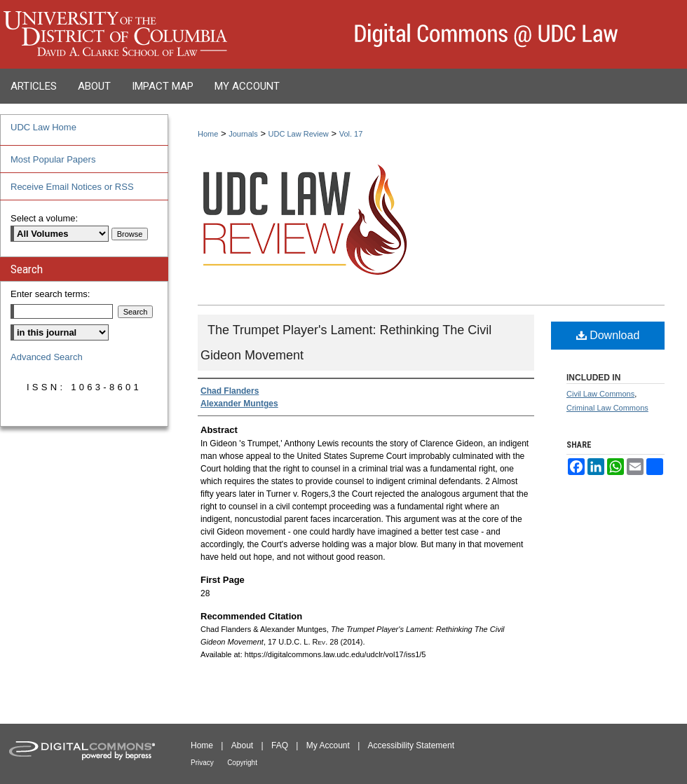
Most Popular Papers (53, 159)
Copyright (242, 763)
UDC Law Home (43, 127)
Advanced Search (47, 357)
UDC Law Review (299, 134)
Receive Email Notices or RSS (72, 187)
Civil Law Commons (600, 394)
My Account (328, 745)
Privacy (202, 763)
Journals (243, 134)
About (242, 745)
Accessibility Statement (411, 745)
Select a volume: (44, 218)
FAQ (280, 745)
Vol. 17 (351, 134)
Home (208, 134)
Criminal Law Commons (607, 408)
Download (608, 335)
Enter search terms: (50, 294)
